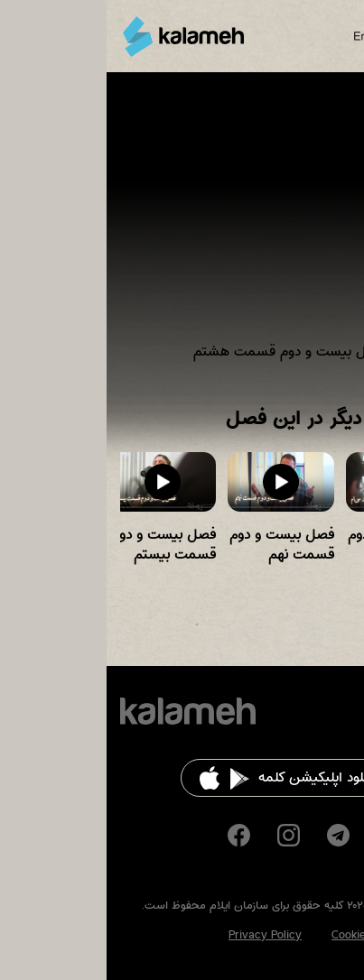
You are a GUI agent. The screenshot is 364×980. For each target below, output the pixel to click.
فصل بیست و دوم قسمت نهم (175, 545)
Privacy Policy (159, 935)
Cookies (245, 935)
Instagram (182, 835)
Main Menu (341, 36)
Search (308, 36)
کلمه (77, 37)
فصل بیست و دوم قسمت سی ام (294, 545)
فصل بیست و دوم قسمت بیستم (57, 545)
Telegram (232, 835)
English (264, 36)
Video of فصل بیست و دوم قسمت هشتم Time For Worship (182, 229)
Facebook (132, 835)
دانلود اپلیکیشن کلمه (211, 777)
